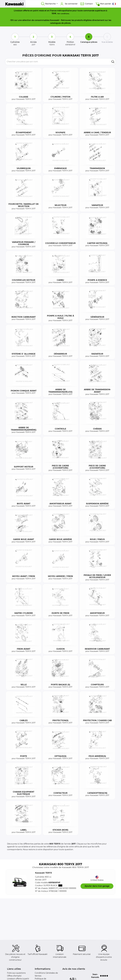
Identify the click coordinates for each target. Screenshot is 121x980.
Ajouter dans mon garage (97, 886)
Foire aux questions (16, 973)
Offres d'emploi (14, 976)
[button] (19, 882)
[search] (113, 62)
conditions (65, 14)
